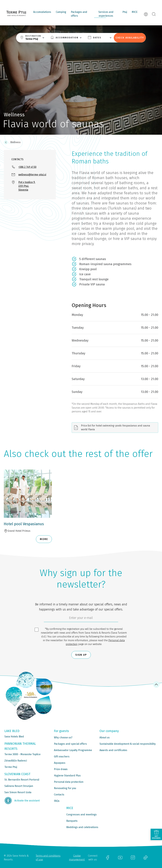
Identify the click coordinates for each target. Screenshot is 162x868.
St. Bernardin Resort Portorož (22, 780)
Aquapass (60, 763)
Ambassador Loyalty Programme (73, 750)
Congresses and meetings (81, 815)
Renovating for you (65, 788)
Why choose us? (63, 737)
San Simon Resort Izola (18, 792)
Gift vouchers (62, 757)
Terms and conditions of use (48, 858)
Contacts (59, 795)
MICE (135, 12)
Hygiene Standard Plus (67, 776)
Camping (61, 12)
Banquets (72, 821)
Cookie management (77, 858)
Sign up (81, 655)
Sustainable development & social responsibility (128, 744)
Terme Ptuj (11, 767)
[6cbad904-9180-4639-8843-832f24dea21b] (81, 619)
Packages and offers (79, 14)
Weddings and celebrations (82, 827)
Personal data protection (69, 782)
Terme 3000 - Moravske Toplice (22, 754)
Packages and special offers (70, 744)
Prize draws (61, 769)
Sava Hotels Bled (14, 737)
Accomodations (42, 12)
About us (105, 737)
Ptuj (125, 12)
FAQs (57, 801)
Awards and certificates (113, 750)
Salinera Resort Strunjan (19, 786)
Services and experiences (106, 14)
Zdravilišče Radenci (16, 761)
